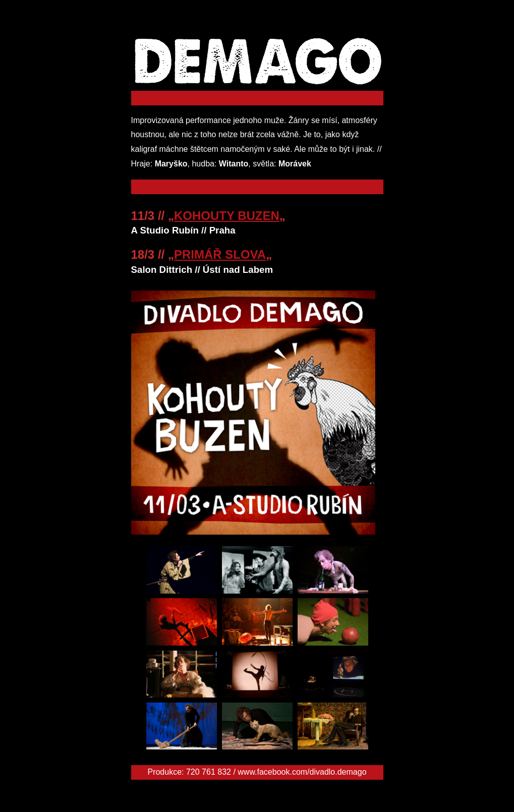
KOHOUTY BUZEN (227, 216)
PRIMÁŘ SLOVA (220, 254)
